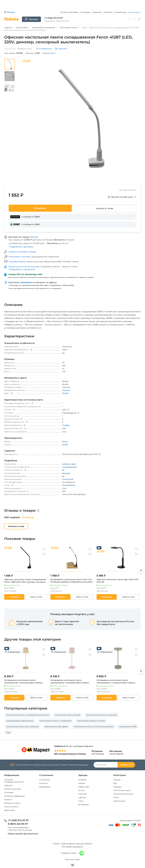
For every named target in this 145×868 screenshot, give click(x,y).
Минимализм (69, 485)
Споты (116, 797)
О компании (121, 12)
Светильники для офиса (56, 727)
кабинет (66, 464)
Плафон (66, 425)
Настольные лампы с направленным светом (28, 715)
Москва (34, 237)
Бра (115, 783)
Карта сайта (9, 810)
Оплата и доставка (70, 12)
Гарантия (8, 785)
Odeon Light (84, 787)
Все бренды (84, 804)
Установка (85, 12)
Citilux (81, 801)
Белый (65, 393)
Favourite (83, 794)
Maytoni (82, 783)
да (63, 353)
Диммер (66, 473)
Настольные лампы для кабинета (22, 727)
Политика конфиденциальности (14, 781)
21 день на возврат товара (22, 252)
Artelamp (82, 780)
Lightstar (82, 797)
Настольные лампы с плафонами (55, 721)
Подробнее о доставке (21, 247)
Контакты (108, 12)
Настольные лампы (122, 790)
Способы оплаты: (18, 262)
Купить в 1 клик (105, 208)
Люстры (117, 780)
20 (63, 470)
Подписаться (126, 765)
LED (64, 410)
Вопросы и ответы (12, 803)
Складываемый (70, 467)
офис (73, 464)
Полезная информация (14, 796)
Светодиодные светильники (20, 721)
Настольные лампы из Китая (91, 721)
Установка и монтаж (19, 257)
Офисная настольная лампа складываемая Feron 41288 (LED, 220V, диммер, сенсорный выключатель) (25, 581)
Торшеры (117, 787)
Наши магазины (11, 807)
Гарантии (97, 12)
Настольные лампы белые (68, 715)
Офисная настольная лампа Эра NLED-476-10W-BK (118, 581)
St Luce (82, 790)
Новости (8, 800)
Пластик (66, 390)
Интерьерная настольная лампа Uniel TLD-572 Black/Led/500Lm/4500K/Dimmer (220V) (71, 581)
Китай (65, 444)
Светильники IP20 (128, 727)
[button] (141, 570)
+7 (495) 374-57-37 (54, 18)
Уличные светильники (123, 794)
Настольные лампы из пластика (102, 715)
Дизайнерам (135, 12)
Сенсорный (68, 479)
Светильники (119, 801)
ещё (8, 732)
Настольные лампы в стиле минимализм (94, 727)
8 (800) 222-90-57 (18, 824)
